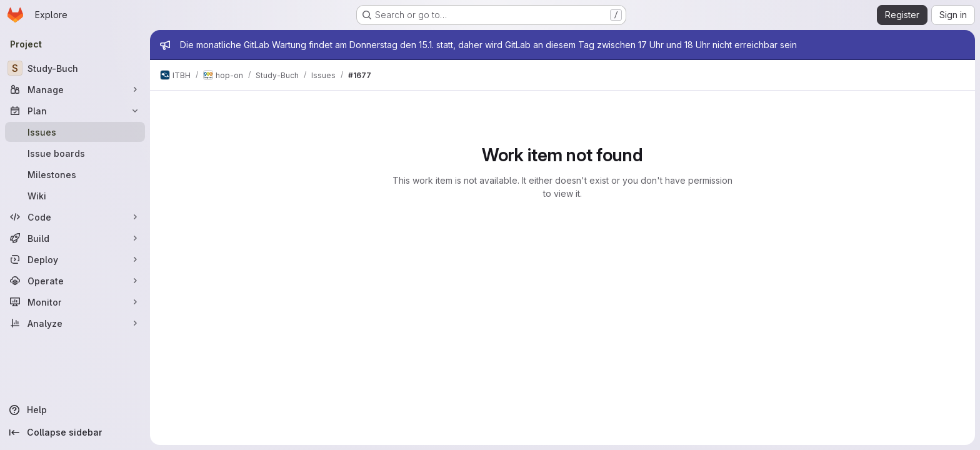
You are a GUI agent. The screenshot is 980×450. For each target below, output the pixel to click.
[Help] (75, 410)
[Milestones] (75, 174)
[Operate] (75, 281)
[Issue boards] (75, 153)
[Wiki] (75, 196)
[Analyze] (75, 323)
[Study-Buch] (75, 68)
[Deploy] (75, 259)
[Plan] (75, 111)
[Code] (75, 217)
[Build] (75, 238)
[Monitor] (75, 302)
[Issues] (75, 132)
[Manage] (75, 89)
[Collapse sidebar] (75, 432)
